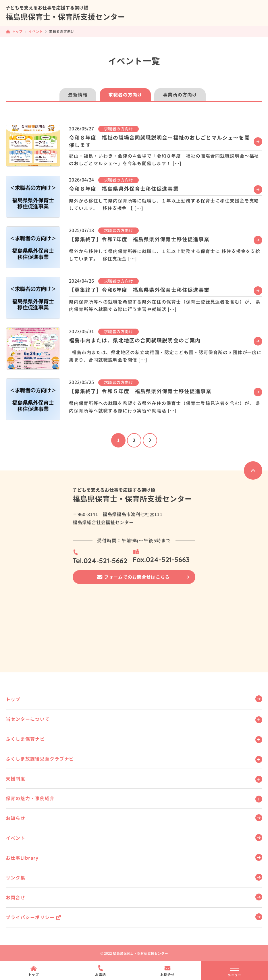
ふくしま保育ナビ (25, 739)
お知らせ (16, 818)
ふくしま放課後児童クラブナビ (40, 759)
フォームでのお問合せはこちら (137, 577)
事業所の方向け (180, 95)
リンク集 (16, 878)
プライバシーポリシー (30, 917)
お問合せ (16, 898)
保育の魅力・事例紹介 (30, 798)
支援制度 (16, 779)
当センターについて (28, 719)
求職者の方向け (125, 95)
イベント (16, 838)
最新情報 (78, 95)
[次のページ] (150, 440)
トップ (13, 699)
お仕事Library (22, 858)
